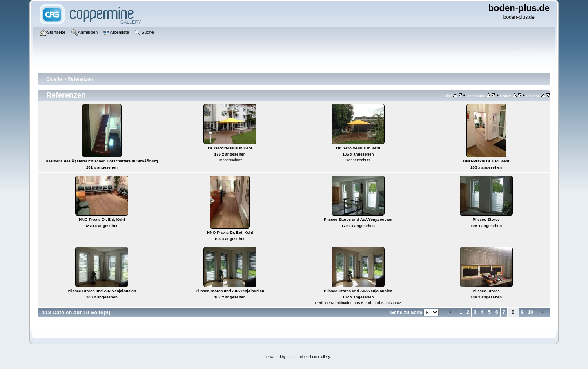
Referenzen (80, 79)
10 (531, 312)
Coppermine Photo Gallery (308, 357)
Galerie (54, 79)
